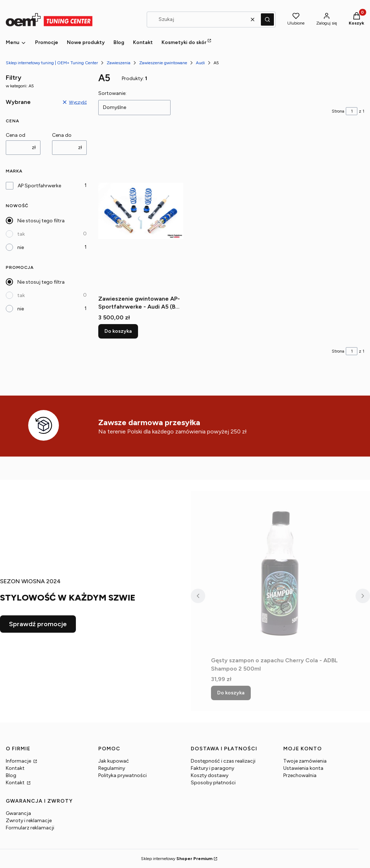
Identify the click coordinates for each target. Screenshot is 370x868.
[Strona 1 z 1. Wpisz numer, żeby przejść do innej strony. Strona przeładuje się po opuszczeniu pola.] (352, 111)
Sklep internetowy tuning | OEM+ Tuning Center (52, 63)
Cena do (62, 135)
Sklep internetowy (177, 859)
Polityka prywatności (122, 775)
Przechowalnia (300, 775)
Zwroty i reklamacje (29, 821)
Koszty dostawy (210, 775)
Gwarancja (18, 813)
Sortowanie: (112, 93)
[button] (267, 19)
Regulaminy (112, 768)
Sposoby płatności (213, 783)
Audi (200, 63)
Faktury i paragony (212, 768)
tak (21, 234)
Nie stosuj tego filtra (41, 221)
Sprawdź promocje (38, 624)
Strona (338, 111)
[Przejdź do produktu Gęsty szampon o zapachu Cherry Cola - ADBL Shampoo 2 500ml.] (280, 572)
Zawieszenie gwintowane (163, 63)
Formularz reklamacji (30, 828)
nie (21, 247)
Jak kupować (114, 761)
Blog (11, 775)
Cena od (16, 135)
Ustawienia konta (303, 768)
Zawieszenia (119, 63)
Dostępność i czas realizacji (223, 761)
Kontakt (15, 768)
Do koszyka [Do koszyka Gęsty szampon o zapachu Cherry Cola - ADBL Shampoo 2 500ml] (231, 693)
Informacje (19, 761)
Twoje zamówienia (305, 761)
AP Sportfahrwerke (39, 186)
